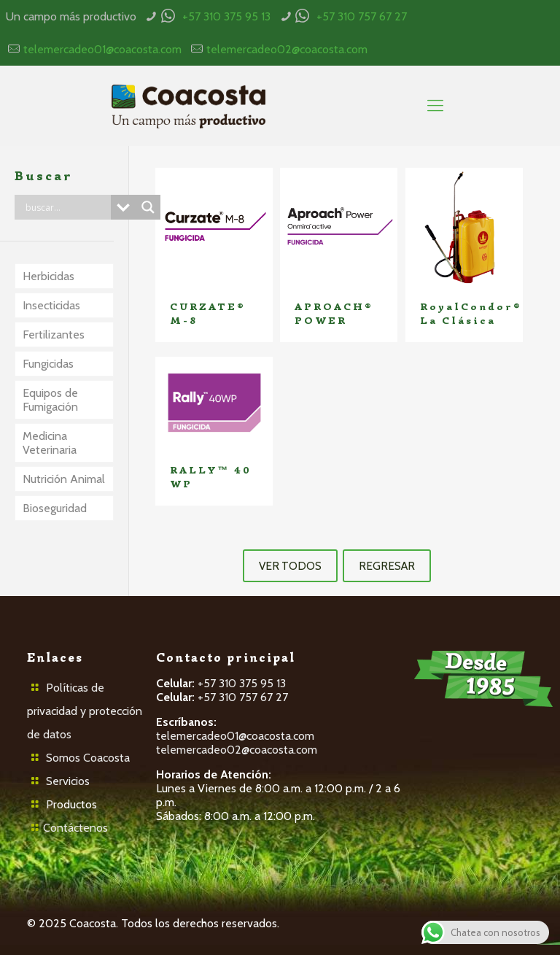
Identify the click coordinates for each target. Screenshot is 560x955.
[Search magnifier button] (148, 207)
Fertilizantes (54, 335)
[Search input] (66, 207)
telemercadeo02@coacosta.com (287, 49)
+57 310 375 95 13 (226, 16)
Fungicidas (48, 364)
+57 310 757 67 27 (362, 16)
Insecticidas (51, 305)
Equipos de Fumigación (50, 400)
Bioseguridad (55, 508)
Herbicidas (48, 276)
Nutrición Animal (64, 479)
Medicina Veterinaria (50, 443)
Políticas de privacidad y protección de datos (85, 711)
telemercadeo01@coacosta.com (102, 49)
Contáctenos (75, 828)
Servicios (68, 781)
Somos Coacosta (88, 758)
